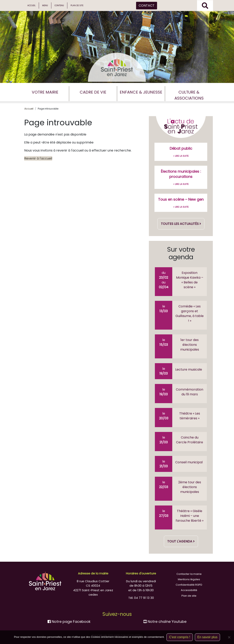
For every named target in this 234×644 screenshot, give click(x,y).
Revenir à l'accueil (38, 158)
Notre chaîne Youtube (165, 622)
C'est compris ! (180, 637)
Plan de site (77, 5)
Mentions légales (189, 579)
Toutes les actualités (181, 224)
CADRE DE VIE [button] (93, 92)
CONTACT (147, 5)
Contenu (59, 5)
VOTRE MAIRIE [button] (45, 92)
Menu (45, 5)
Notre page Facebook (69, 622)
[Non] (229, 637)
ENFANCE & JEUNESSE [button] (141, 92)
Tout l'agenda (181, 541)
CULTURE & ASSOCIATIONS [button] (189, 95)
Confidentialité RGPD (189, 585)
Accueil (31, 5)
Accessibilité (189, 590)
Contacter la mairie (189, 574)
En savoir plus (208, 637)
